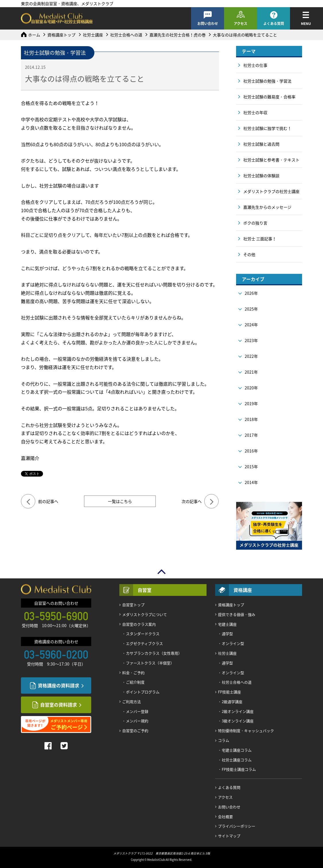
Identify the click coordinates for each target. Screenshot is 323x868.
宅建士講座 (227, 624)
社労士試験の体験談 (261, 175)
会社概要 (225, 817)
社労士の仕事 (255, 65)
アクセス (241, 24)
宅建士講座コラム (237, 750)
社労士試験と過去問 (261, 144)
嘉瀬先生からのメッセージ (267, 207)
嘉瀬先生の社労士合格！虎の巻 (178, 35)
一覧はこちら (120, 501)
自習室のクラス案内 (139, 624)
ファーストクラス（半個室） (150, 663)
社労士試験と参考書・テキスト (271, 160)
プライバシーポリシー (237, 826)
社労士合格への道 (126, 35)
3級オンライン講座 (238, 721)
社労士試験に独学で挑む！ (267, 128)
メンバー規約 (137, 721)
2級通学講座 (232, 702)
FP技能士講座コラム (239, 769)
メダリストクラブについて (145, 614)
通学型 (227, 634)
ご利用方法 (132, 702)
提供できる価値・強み (237, 614)
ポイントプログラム (143, 692)
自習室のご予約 (135, 731)
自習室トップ (133, 605)
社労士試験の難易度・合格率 (269, 97)
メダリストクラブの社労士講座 (271, 191)
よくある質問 (274, 24)
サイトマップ (229, 836)
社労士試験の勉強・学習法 (267, 81)
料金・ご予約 (133, 673)
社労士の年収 (255, 112)
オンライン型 (233, 643)
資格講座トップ (61, 35)
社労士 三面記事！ (260, 239)
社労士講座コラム (237, 760)
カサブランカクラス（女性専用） (154, 653)
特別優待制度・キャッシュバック (246, 731)
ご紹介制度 (135, 682)
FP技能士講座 (229, 692)
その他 (249, 254)
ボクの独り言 (255, 223)
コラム (224, 740)
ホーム (34, 35)
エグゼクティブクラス (144, 643)
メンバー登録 (137, 711)
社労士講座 (93, 35)
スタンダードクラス (143, 634)
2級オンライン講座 (238, 711)
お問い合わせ (208, 24)
